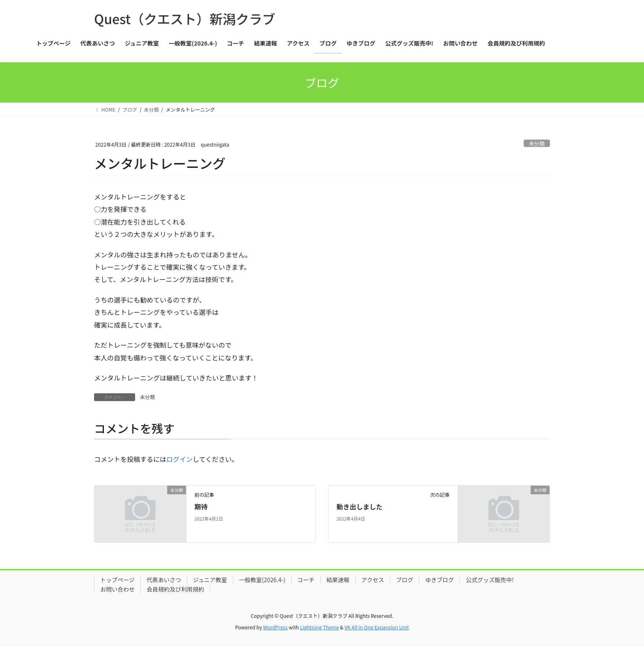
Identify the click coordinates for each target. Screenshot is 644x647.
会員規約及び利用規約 (175, 589)
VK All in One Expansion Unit (377, 627)
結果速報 (338, 580)
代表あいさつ (164, 580)
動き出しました (359, 507)
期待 (201, 507)
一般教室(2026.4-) (262, 580)
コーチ (306, 580)
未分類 (537, 143)
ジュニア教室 (210, 580)
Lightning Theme (319, 627)
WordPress (276, 627)
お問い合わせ (117, 589)
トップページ (117, 580)
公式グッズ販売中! (490, 580)
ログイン (179, 459)
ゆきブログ (439, 580)
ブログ (405, 580)
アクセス (373, 580)
